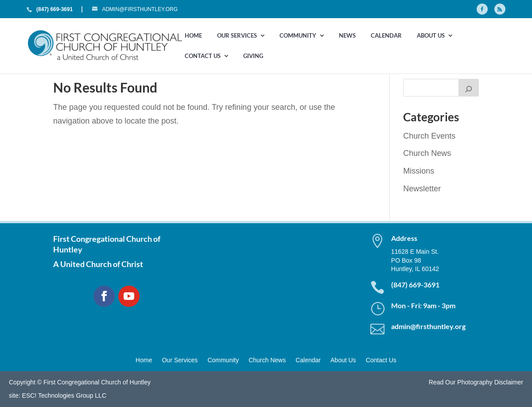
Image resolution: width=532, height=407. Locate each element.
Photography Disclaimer (490, 382)
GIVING (253, 56)
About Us (431, 36)
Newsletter (422, 189)
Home (193, 36)
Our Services (237, 36)
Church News (427, 153)
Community (298, 36)
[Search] (469, 88)
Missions (419, 171)
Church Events (429, 136)
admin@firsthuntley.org (428, 326)
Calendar (386, 36)
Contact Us (203, 56)
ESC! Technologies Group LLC (64, 395)
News (347, 36)
